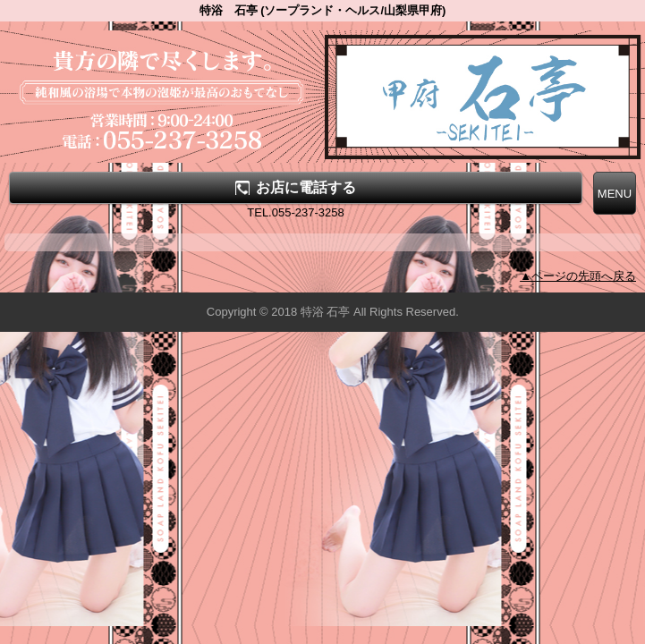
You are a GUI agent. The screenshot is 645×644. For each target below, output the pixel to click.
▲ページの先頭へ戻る (578, 276)
